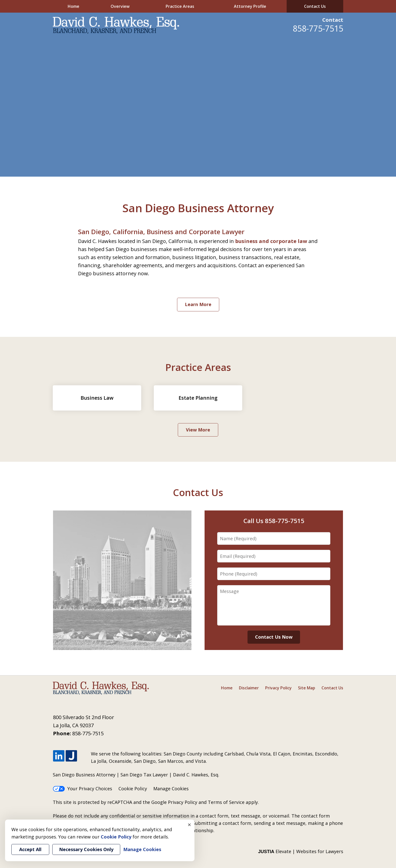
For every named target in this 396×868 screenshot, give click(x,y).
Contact (333, 20)
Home (73, 6)
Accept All (30, 849)
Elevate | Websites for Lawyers (301, 851)
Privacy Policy (278, 688)
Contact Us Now (274, 637)
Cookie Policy (133, 789)
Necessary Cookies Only (86, 849)
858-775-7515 (318, 28)
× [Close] (189, 825)
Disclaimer (249, 688)
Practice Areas (180, 6)
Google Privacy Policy (174, 802)
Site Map (307, 688)
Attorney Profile (250, 6)
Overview (120, 6)
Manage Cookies (171, 789)
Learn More (198, 304)
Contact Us (315, 6)
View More (198, 430)
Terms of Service (226, 802)
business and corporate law (271, 241)
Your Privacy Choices (82, 789)
